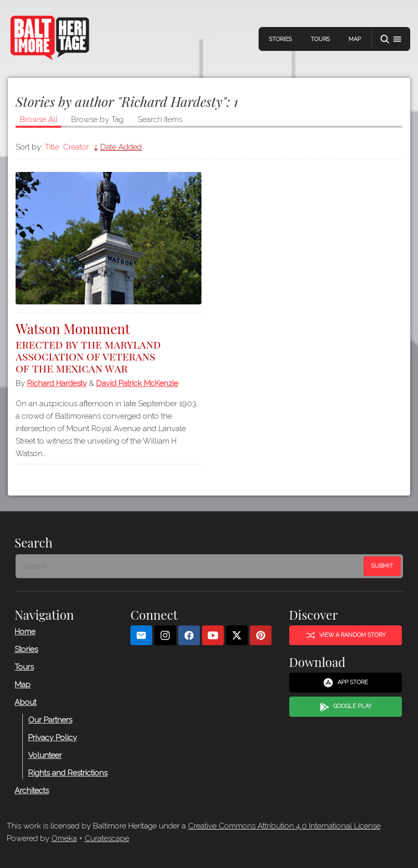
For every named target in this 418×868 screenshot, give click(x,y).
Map (355, 39)
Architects (32, 790)
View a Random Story (345, 635)
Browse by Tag (97, 119)
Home (25, 631)
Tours (320, 39)
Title (52, 147)
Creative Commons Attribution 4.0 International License (284, 826)
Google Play (345, 706)
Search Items (160, 119)
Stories (280, 39)
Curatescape (107, 838)
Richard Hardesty (57, 383)
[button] (391, 39)
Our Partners (50, 719)
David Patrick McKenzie (137, 383)
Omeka (64, 838)
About (25, 702)
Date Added (121, 147)
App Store (346, 683)
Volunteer (45, 755)
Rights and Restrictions (68, 772)
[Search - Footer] (191, 566)
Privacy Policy (52, 737)
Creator (76, 147)
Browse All (39, 119)
